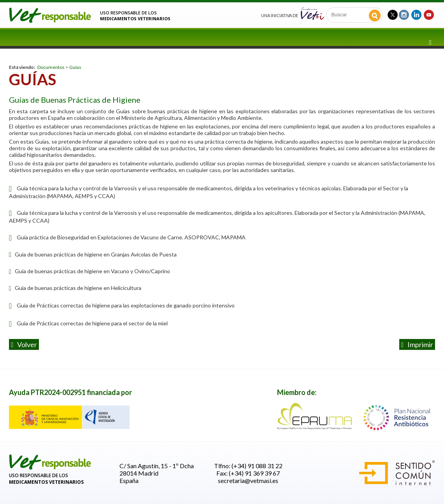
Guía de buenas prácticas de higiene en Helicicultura (75, 288)
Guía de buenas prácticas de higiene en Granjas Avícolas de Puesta (93, 254)
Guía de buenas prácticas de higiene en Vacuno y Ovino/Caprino (90, 271)
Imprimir (417, 344)
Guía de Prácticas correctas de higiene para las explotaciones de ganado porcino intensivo (126, 305)
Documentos (51, 67)
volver (24, 344)
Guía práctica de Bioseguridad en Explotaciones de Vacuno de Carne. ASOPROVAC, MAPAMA (131, 237)
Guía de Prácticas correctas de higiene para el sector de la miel (92, 323)
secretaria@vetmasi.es (248, 480)
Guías (75, 67)
